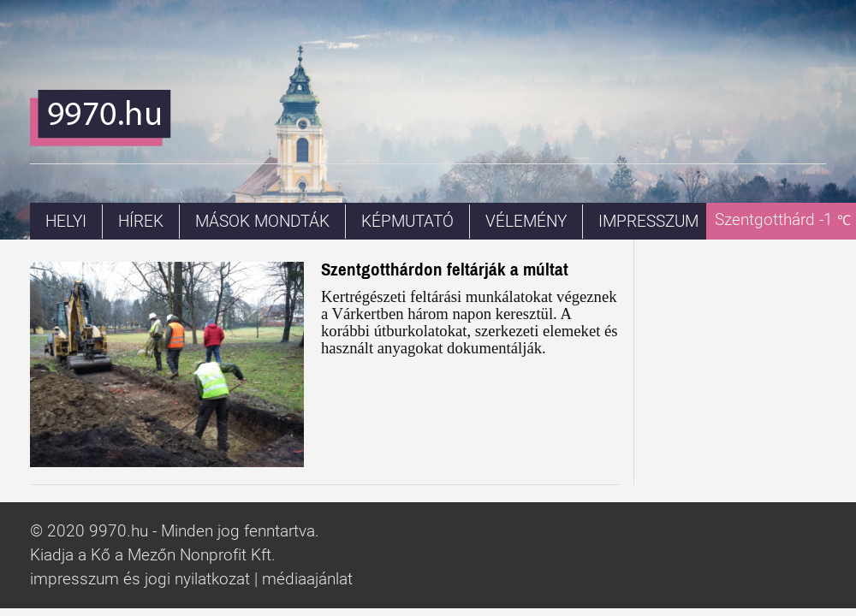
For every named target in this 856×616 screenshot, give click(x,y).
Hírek (141, 222)
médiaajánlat (307, 579)
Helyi (66, 222)
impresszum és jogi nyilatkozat (140, 579)
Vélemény (526, 222)
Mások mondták (262, 222)
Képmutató (407, 222)
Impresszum (648, 222)
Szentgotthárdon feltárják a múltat (445, 269)
